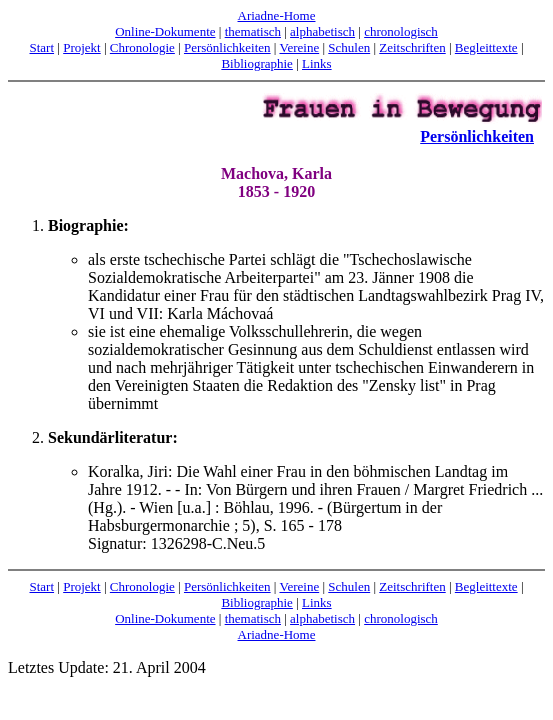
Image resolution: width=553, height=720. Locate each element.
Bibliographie (257, 63)
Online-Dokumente (165, 31)
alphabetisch (322, 31)
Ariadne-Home (277, 15)
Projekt (82, 47)
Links (317, 63)
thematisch (253, 31)
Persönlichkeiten (227, 47)
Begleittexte (486, 47)
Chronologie (142, 47)
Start (42, 47)
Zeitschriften (412, 47)
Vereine (299, 47)
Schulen (349, 47)
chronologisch (401, 31)
